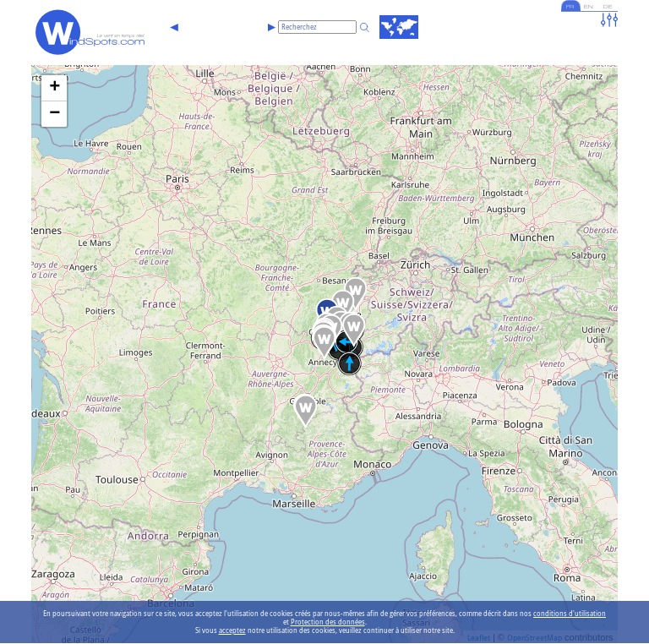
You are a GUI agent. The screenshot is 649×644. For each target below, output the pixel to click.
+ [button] (55, 88)
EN (586, 8)
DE (607, 8)
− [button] (55, 114)
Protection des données (328, 622)
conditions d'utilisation (570, 614)
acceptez (232, 630)
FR (565, 8)
